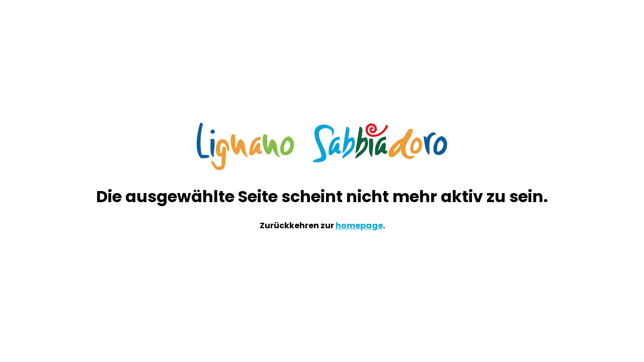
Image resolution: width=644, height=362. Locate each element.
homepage (359, 225)
